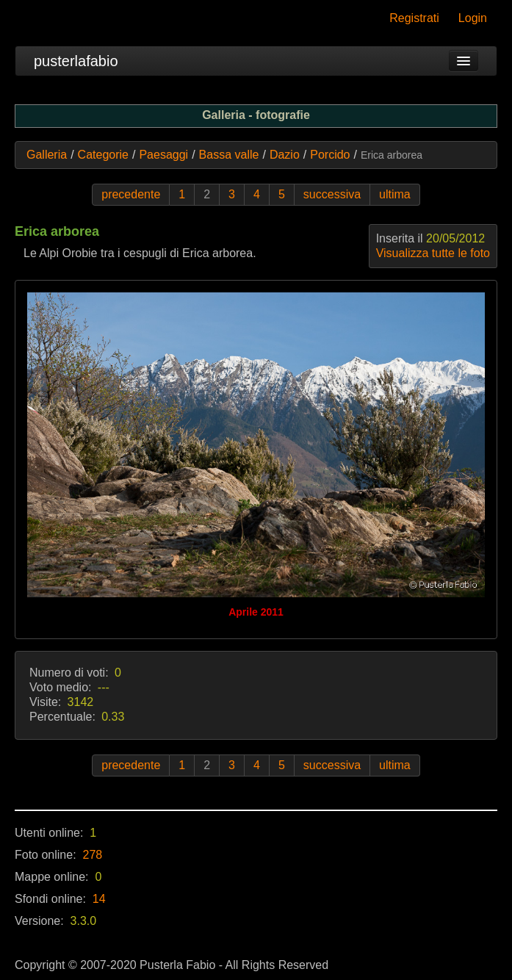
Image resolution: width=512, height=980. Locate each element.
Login (473, 18)
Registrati (414, 18)
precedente (131, 194)
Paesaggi (163, 155)
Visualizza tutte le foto (433, 253)
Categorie (103, 155)
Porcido (330, 155)
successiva (332, 194)
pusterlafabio (76, 61)
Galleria (47, 155)
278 (93, 855)
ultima (395, 194)
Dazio (285, 155)
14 (99, 899)
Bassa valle (229, 155)
